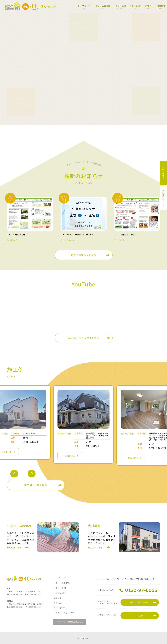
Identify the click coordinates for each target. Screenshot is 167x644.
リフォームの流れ (102, 7)
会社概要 (161, 7)
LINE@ (140, 616)
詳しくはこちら (15, 550)
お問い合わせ (60, 608)
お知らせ (149, 7)
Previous (14, 474)
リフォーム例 (120, 7)
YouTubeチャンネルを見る (84, 338)
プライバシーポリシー (64, 613)
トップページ (84, 7)
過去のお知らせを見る (84, 255)
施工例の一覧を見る (36, 485)
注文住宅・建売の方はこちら (70, 622)
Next (31, 474)
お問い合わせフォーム (140, 602)
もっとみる (30, 219)
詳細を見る (70, 456)
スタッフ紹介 (136, 7)
